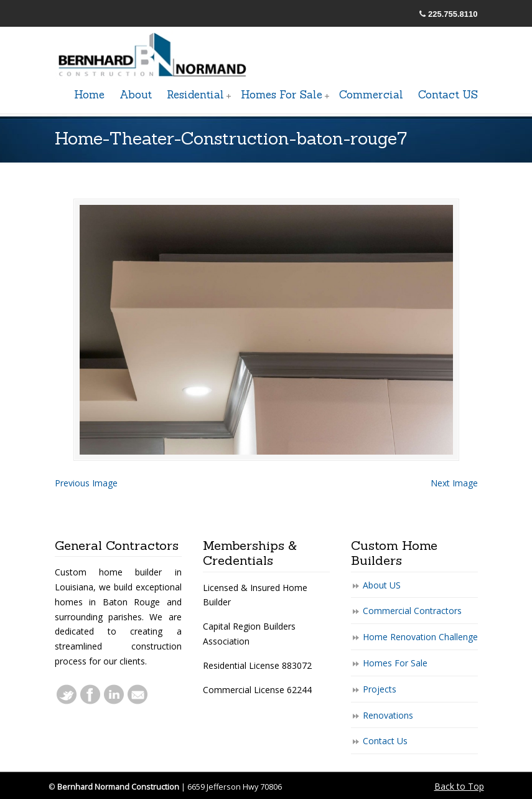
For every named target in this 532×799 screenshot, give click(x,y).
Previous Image (86, 483)
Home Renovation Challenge (420, 637)
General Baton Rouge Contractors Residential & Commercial (154, 55)
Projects (380, 689)
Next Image (454, 483)
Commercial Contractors (412, 611)
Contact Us (385, 741)
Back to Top (459, 786)
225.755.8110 (453, 14)
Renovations (388, 715)
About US (382, 585)
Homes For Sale (395, 663)
